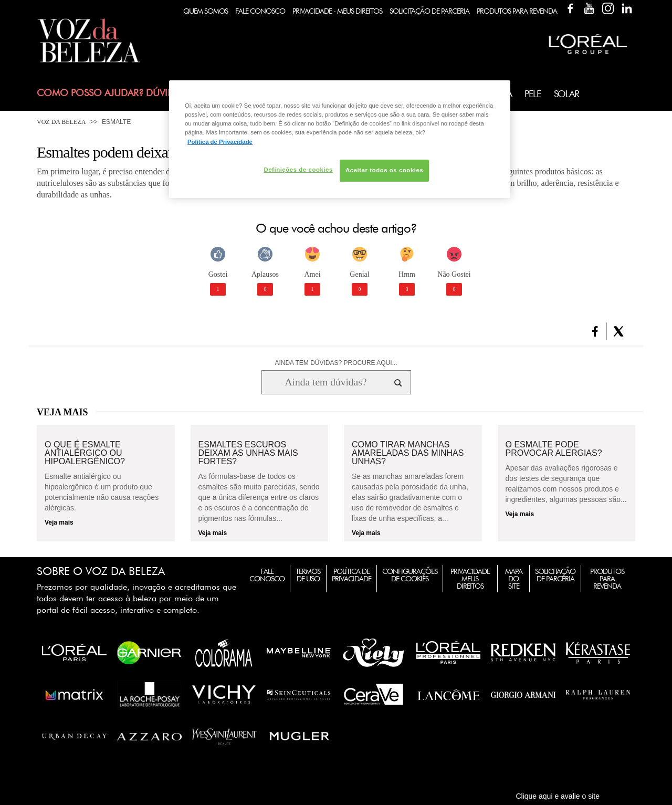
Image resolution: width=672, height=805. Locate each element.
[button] (595, 331)
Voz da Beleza (61, 122)
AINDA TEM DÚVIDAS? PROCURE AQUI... (336, 363)
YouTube (589, 8)
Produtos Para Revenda (517, 11)
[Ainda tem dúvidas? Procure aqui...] (326, 382)
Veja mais (59, 522)
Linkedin (627, 8)
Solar (566, 94)
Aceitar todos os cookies (384, 170)
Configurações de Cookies (410, 575)
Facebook (570, 8)
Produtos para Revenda (607, 579)
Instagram (608, 8)
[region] (340, 139)
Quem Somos (206, 11)
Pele (532, 94)
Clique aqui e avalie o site (558, 796)
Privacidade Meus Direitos (470, 579)
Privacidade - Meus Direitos (337, 11)
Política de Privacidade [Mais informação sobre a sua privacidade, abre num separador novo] (220, 142)
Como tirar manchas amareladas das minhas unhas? (408, 453)
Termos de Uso (308, 575)
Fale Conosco (260, 11)
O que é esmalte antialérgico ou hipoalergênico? (85, 453)
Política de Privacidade (351, 575)
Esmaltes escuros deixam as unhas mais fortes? (248, 453)
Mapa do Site (514, 579)
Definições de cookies (298, 170)
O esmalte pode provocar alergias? (554, 449)
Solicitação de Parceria (429, 11)
